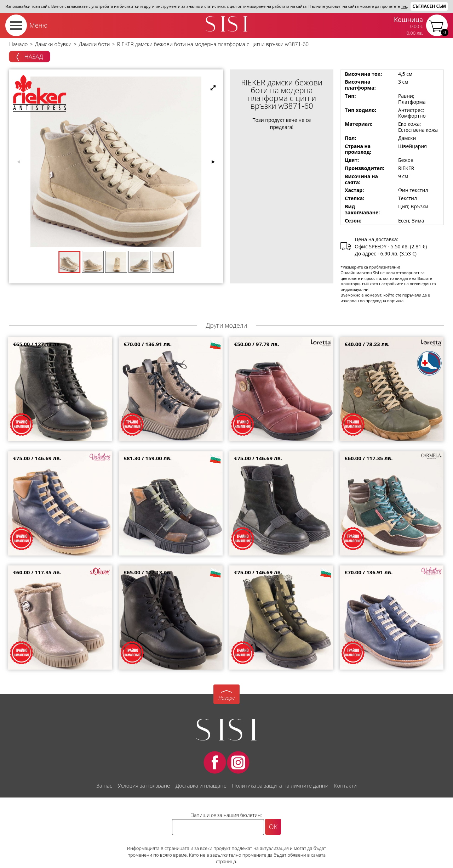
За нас (104, 785)
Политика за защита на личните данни (280, 785)
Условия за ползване (144, 785)
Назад (30, 57)
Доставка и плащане (201, 785)
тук (404, 6)
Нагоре (226, 698)
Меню (38, 25)
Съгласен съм (429, 6)
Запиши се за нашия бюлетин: (226, 815)
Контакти (345, 785)
